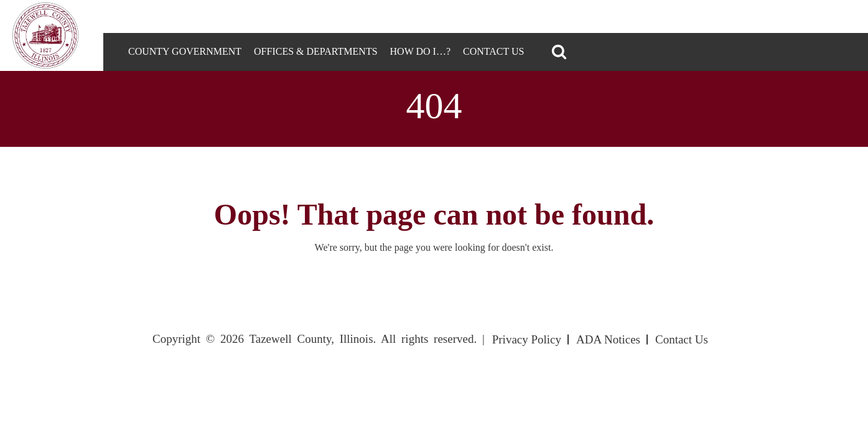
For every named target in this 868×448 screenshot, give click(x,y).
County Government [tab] (185, 51)
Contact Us (682, 339)
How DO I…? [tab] (420, 51)
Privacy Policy (527, 339)
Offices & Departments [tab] (316, 51)
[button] (559, 52)
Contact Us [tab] (493, 51)
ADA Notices (608, 339)
